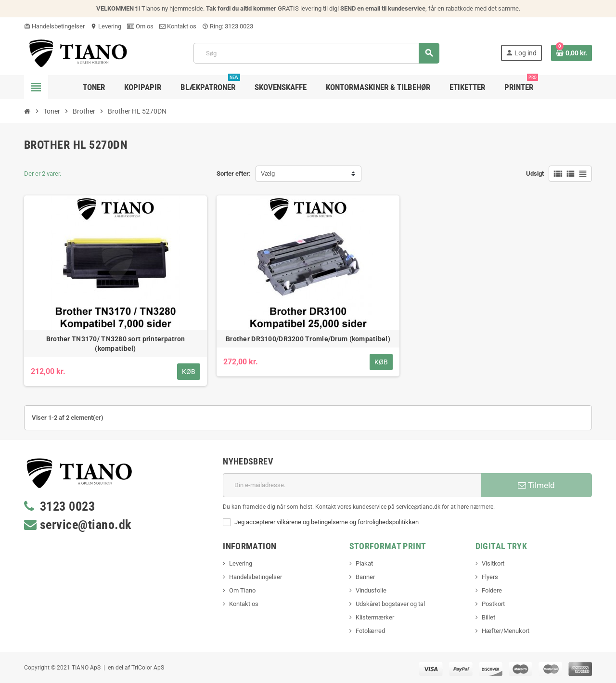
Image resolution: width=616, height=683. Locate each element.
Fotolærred (370, 631)
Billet (488, 617)
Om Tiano (242, 590)
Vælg (268, 174)
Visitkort (493, 563)
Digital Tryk (501, 546)
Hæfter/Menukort (506, 631)
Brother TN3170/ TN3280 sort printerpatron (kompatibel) (115, 344)
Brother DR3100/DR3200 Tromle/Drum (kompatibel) (308, 339)
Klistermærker (375, 617)
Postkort (493, 604)
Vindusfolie (371, 590)
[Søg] (316, 53)
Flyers (490, 577)
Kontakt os (178, 26)
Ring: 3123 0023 (228, 26)
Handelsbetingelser (54, 26)
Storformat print (388, 546)
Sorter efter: (234, 174)
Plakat (364, 563)
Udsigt (535, 174)
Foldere (492, 590)
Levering (106, 26)
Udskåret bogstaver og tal (390, 604)
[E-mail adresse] (352, 485)
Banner (365, 577)
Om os (140, 26)
